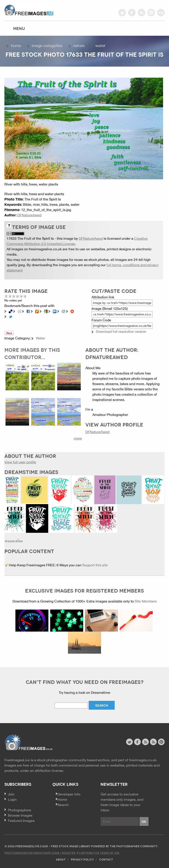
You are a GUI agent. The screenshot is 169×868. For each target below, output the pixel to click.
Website (28, 742)
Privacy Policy (82, 859)
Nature (79, 46)
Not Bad (14, 296)
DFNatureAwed (29, 215)
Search (63, 805)
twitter (122, 13)
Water (100, 46)
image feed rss (153, 742)
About (61, 859)
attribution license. (49, 771)
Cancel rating (6, 296)
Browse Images (20, 815)
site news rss (145, 742)
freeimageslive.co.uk (29, 10)
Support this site (95, 565)
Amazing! (25, 296)
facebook (132, 13)
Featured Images (21, 821)
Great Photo (21, 296)
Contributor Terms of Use (99, 853)
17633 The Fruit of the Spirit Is (30, 238)
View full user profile (20, 462)
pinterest (151, 13)
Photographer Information (27, 853)
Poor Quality (10, 296)
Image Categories (47, 46)
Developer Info (69, 794)
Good (17, 296)
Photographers (19, 810)
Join (11, 794)
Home (16, 46)
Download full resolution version (121, 331)
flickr (161, 13)
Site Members (146, 601)
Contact (106, 859)
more (78, 438)
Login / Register (63, 853)
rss (141, 13)
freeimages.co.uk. (143, 760)
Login (12, 799)
